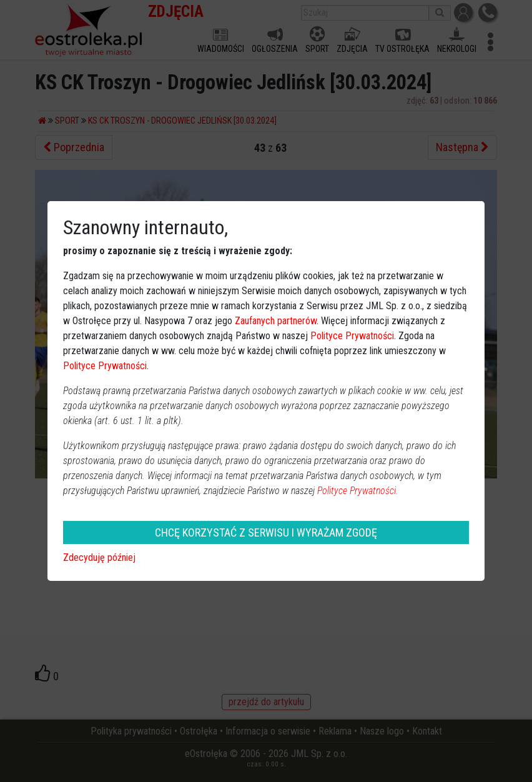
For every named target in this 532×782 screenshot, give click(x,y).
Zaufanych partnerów (276, 321)
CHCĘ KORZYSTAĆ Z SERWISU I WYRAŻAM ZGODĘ (266, 532)
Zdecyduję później (99, 557)
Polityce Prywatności (352, 336)
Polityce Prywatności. (358, 491)
